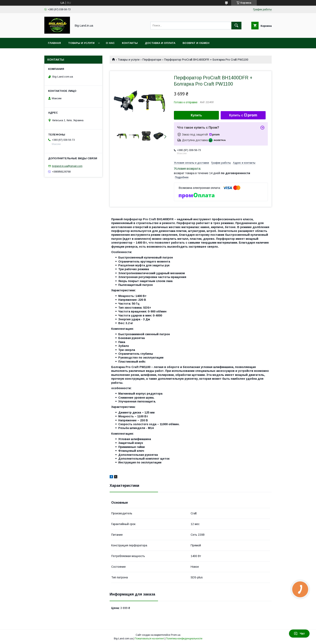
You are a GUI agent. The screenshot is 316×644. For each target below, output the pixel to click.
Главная (54, 43)
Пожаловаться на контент (149, 639)
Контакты (130, 43)
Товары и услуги (81, 43)
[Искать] (236, 26)
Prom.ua (176, 635)
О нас (110, 43)
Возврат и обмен (196, 43)
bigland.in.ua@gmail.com (67, 166)
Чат (299, 634)
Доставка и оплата (160, 43)
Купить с (243, 115)
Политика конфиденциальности (184, 639)
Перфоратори (152, 60)
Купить (196, 115)
